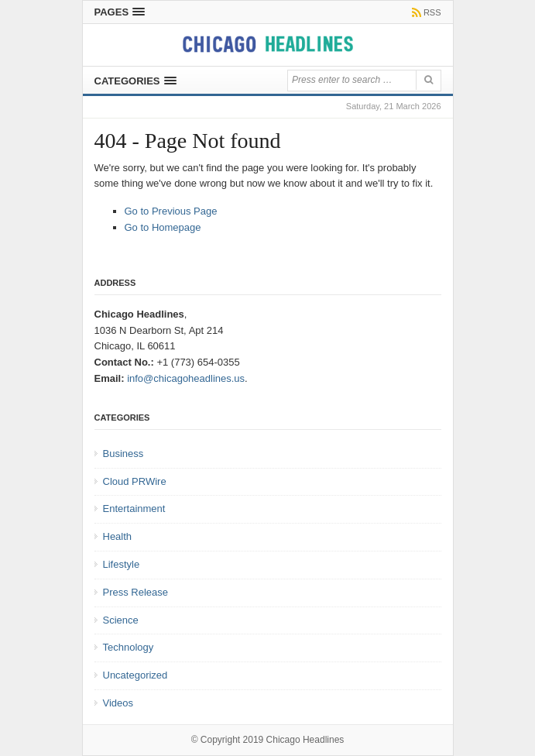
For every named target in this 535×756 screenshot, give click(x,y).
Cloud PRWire (135, 481)
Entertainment (134, 509)
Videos (118, 703)
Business (123, 454)
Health (118, 536)
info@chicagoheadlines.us (186, 378)
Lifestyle (122, 564)
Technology (129, 647)
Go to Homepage (163, 227)
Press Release (136, 592)
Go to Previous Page (171, 211)
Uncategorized (135, 675)
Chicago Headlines (305, 740)
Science (121, 620)
